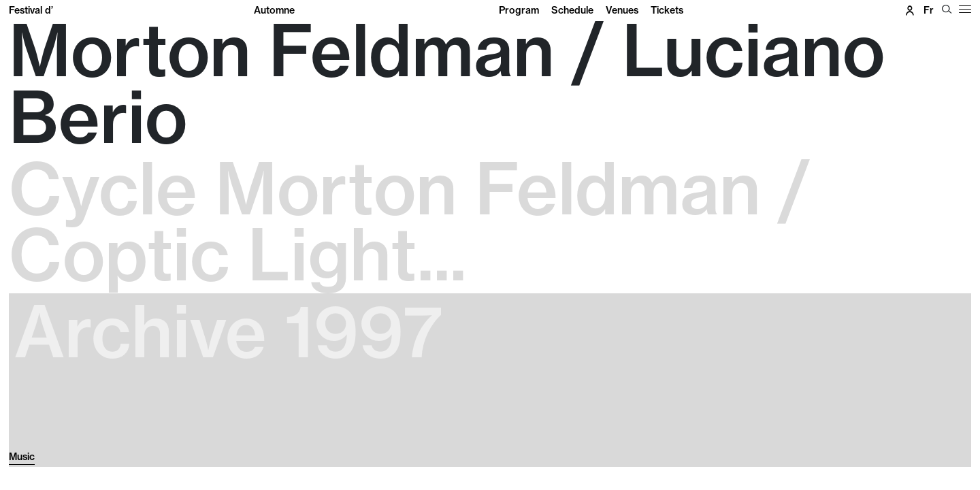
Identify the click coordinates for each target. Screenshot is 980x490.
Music (22, 457)
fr (929, 10)
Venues (622, 10)
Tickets (667, 10)
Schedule (572, 10)
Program (519, 10)
